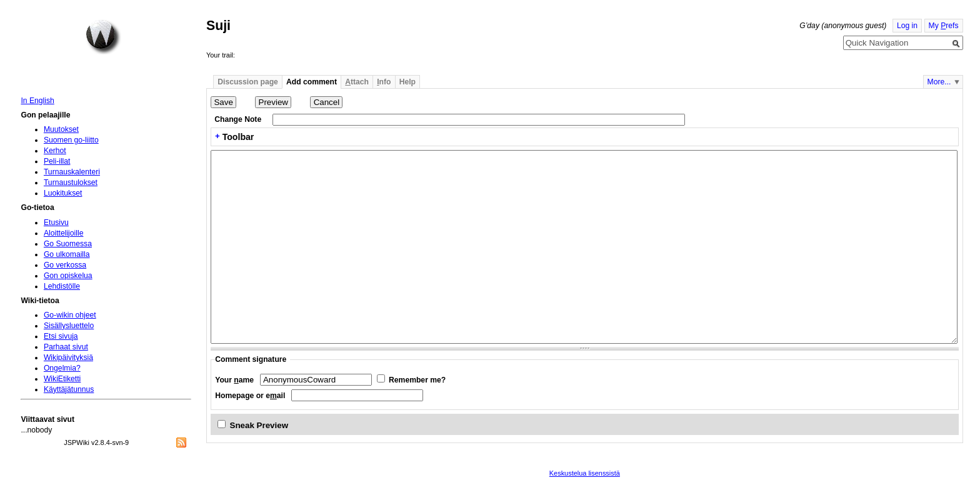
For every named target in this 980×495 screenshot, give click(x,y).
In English (37, 101)
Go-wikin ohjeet (70, 315)
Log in (907, 26)
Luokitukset (63, 193)
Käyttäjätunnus (69, 389)
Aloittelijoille (64, 233)
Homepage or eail (250, 396)
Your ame (234, 380)
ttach (357, 82)
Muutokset (61, 129)
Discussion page (248, 82)
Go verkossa (65, 265)
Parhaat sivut (66, 347)
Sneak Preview (259, 425)
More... (939, 82)
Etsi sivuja (61, 336)
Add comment (312, 82)
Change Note (238, 119)
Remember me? (417, 380)
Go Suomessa (68, 244)
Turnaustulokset (71, 182)
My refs (944, 26)
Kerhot (55, 151)
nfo (384, 82)
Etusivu (56, 222)
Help (407, 82)
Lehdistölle (62, 286)
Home (103, 37)
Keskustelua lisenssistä (585, 473)
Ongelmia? (62, 368)
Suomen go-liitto (71, 140)
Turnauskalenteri (72, 172)
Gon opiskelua (68, 276)
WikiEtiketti (62, 379)
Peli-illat (57, 161)
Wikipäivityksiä (68, 357)
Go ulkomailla (67, 254)
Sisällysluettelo (69, 326)
